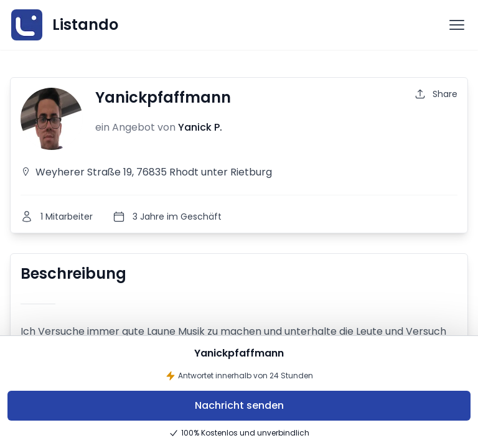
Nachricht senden (239, 405)
